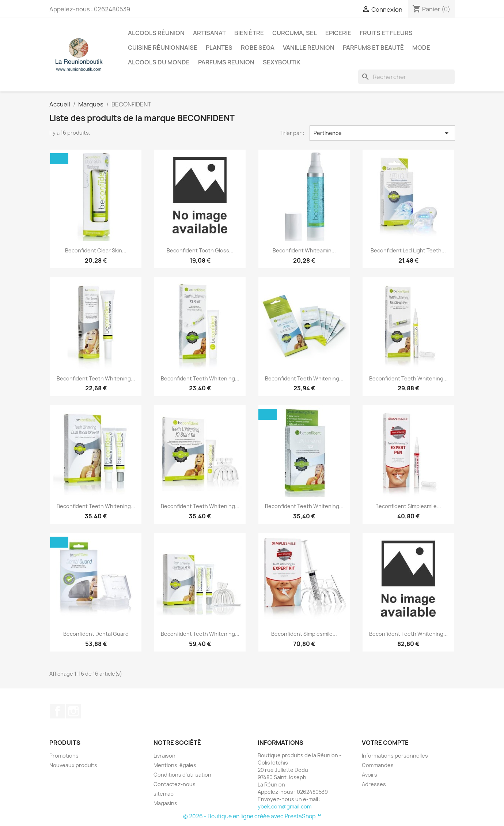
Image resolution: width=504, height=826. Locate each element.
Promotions (64, 756)
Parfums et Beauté (373, 48)
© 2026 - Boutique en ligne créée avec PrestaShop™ (252, 816)
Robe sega (258, 48)
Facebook (57, 711)
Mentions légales (175, 765)
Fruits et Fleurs (386, 33)
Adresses (374, 784)
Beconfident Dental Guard (96, 634)
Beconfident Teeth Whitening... (96, 378)
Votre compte (385, 743)
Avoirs (370, 775)
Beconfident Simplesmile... (408, 506)
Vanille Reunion (309, 48)
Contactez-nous (175, 784)
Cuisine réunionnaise (163, 48)
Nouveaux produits (73, 765)
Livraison (164, 756)
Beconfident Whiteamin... (304, 250)
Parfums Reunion (226, 62)
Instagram (73, 711)
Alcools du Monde (159, 62)
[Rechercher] (406, 77)
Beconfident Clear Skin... (96, 250)
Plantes (219, 48)
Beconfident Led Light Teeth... (408, 250)
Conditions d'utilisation (182, 775)
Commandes (378, 765)
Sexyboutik (282, 62)
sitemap (164, 794)
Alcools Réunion (156, 33)
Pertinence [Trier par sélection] (382, 133)
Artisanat (209, 33)
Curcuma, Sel (295, 33)
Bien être (249, 33)
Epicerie (338, 33)
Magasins (165, 803)
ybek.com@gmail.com (285, 806)
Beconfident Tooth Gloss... (200, 250)
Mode (421, 48)
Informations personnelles (395, 756)
